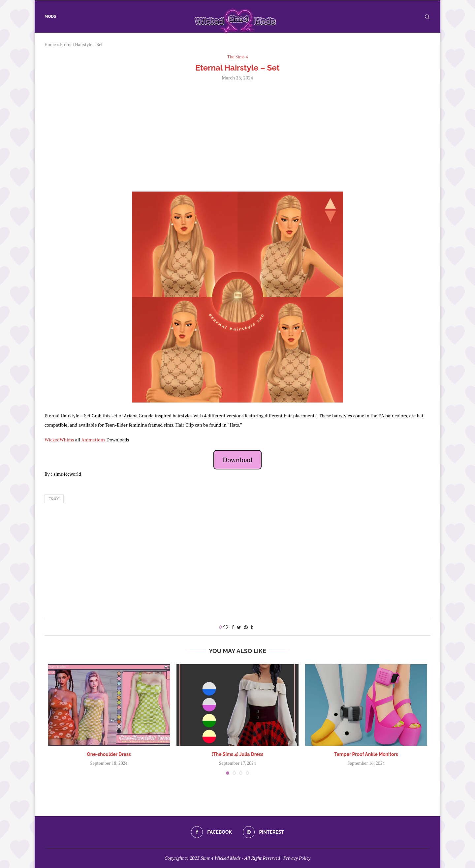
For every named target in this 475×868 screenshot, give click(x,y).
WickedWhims (59, 440)
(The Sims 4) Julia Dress (237, 754)
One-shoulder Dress (109, 754)
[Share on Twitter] (239, 627)
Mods (50, 16)
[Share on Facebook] (233, 627)
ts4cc (54, 499)
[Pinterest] (263, 832)
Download (237, 460)
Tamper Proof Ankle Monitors (366, 754)
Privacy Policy (297, 858)
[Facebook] (211, 832)
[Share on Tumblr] (252, 627)
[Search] (427, 17)
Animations (93, 440)
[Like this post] (226, 627)
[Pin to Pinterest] (246, 627)
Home (50, 45)
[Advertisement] (237, 135)
